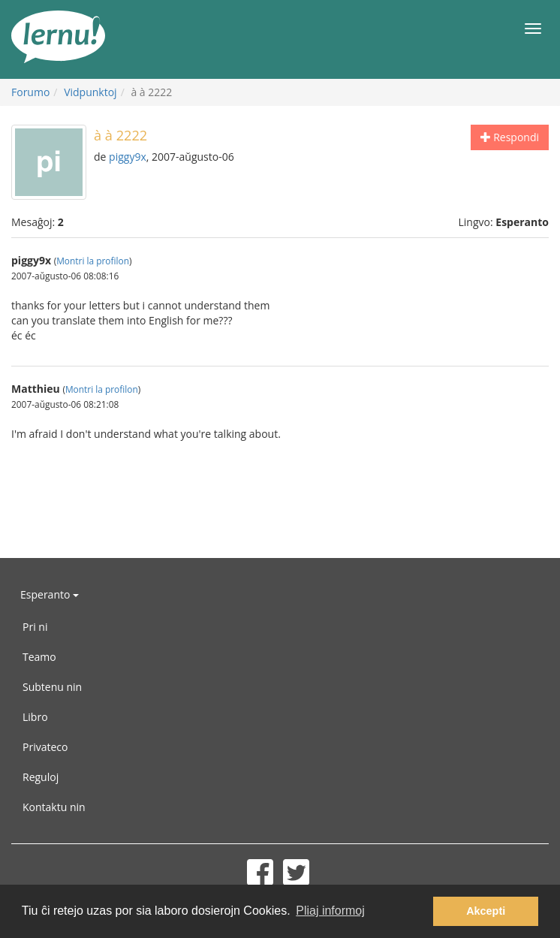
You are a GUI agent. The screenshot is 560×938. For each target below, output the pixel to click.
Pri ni (35, 627)
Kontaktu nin (54, 807)
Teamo (39, 657)
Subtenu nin (52, 687)
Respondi (510, 137)
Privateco (45, 747)
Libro (35, 717)
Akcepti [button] (486, 911)
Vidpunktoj (90, 92)
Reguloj (41, 777)
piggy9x (128, 157)
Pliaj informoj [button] (330, 911)
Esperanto (50, 594)
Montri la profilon (93, 261)
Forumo (30, 92)
